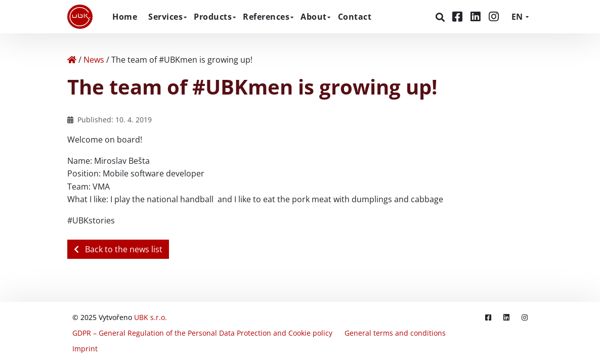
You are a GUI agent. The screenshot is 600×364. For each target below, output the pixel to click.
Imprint (85, 349)
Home (125, 17)
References (266, 17)
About (314, 17)
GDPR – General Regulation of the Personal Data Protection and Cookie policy (202, 333)
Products (213, 17)
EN (517, 17)
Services (165, 17)
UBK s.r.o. (151, 317)
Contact (355, 17)
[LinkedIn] (477, 16)
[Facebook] (459, 16)
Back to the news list (118, 249)
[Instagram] (494, 16)
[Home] (72, 60)
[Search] (441, 17)
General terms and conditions (395, 333)
